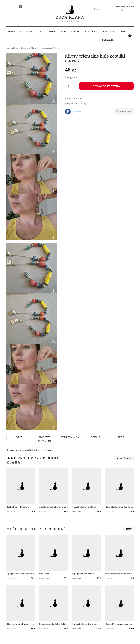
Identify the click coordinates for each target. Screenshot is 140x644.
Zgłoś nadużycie (124, 111)
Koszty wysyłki (45, 439)
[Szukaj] (113, 9)
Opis (19, 437)
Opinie (95, 437)
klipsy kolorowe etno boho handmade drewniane (119, 574)
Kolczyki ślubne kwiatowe (84, 507)
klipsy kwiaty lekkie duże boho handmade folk (21, 574)
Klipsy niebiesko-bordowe (84, 624)
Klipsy (33, 48)
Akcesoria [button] (26, 32)
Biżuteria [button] (91, 32)
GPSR (121, 437)
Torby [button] (41, 32)
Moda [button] (12, 32)
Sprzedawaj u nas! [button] (123, 6)
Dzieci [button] (53, 32)
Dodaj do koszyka (106, 86)
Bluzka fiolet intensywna (18, 507)
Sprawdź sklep (124, 458)
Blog (123, 32)
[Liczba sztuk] (69, 86)
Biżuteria (25, 48)
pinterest (77, 112)
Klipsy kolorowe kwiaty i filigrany (21, 624)
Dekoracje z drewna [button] (108, 36)
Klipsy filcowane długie (83, 574)
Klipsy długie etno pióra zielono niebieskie (119, 507)
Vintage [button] (76, 32)
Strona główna (12, 48)
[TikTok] (20, 6)
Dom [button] (64, 32)
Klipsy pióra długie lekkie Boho (54, 624)
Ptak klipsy (44, 574)
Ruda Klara (70, 15)
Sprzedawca (70, 437)
